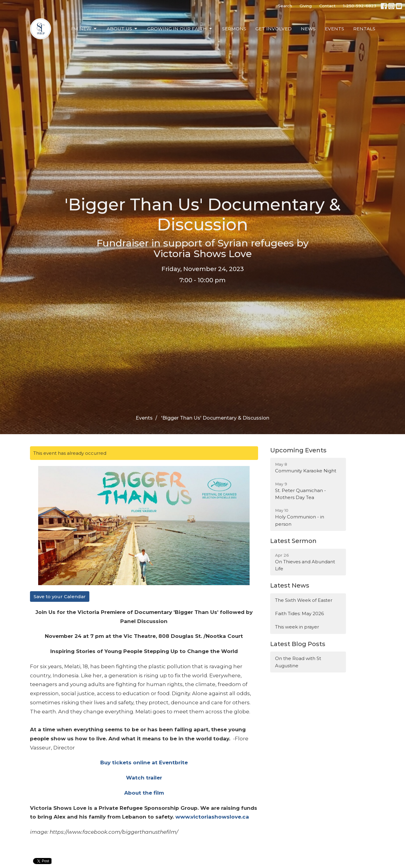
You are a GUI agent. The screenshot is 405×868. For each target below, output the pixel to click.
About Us (122, 29)
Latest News (290, 585)
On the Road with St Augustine (298, 662)
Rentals (364, 29)
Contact (327, 6)
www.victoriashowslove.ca (212, 817)
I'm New (84, 29)
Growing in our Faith (180, 29)
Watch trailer (144, 778)
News (308, 29)
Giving (306, 6)
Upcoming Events (298, 450)
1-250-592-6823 (360, 6)
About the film (144, 793)
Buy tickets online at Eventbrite (144, 762)
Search (285, 6)
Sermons (234, 29)
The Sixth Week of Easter (304, 600)
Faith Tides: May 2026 (299, 613)
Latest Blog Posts (298, 644)
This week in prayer (297, 627)
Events (334, 29)
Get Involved (274, 29)
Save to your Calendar (60, 597)
